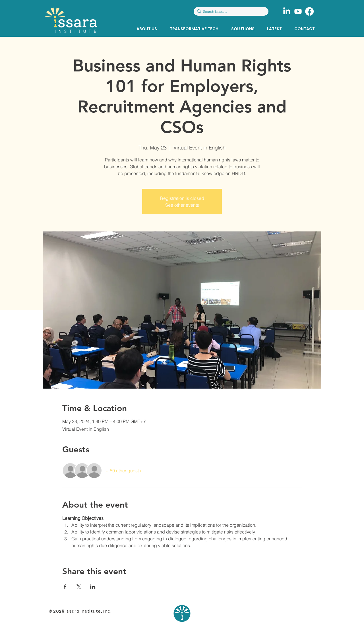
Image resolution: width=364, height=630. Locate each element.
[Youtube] (298, 11)
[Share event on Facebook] (65, 587)
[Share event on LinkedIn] (93, 587)
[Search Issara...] (230, 12)
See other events (182, 205)
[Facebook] (309, 11)
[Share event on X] (79, 587)
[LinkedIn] (287, 11)
